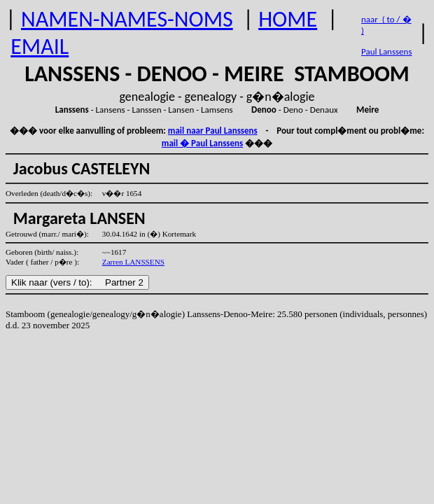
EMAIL (40, 47)
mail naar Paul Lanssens (213, 131)
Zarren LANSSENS (133, 262)
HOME (288, 19)
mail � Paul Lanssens (202, 143)
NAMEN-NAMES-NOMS (127, 19)
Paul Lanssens (387, 51)
